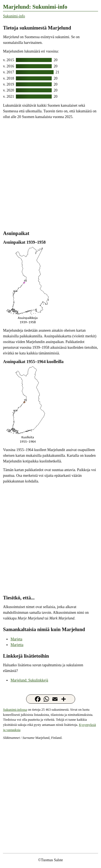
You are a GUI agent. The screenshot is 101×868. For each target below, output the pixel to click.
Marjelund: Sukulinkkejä (29, 680)
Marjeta (16, 639)
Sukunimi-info (14, 16)
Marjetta (17, 645)
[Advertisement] (50, 174)
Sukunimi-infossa (15, 710)
